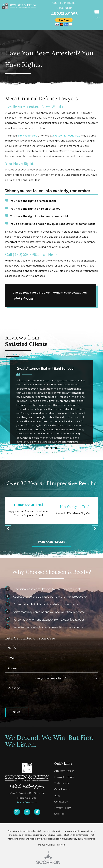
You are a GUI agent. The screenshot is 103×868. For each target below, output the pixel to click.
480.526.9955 (64, 13)
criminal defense (27, 136)
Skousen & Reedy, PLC (67, 136)
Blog (57, 795)
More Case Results (51, 542)
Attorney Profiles (64, 771)
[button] (97, 15)
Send (17, 712)
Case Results (62, 789)
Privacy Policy (63, 808)
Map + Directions (27, 802)
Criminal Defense (64, 777)
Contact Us (61, 802)
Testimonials (62, 783)
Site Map (59, 814)
